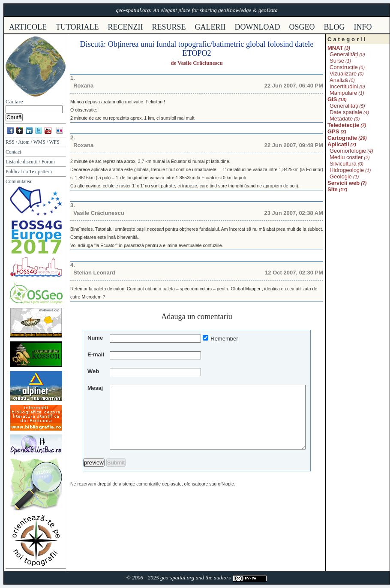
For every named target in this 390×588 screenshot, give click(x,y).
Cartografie (342, 138)
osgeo (302, 27)
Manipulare (343, 93)
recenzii (126, 27)
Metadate (341, 119)
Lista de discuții (22, 162)
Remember (224, 339)
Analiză (339, 80)
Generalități (344, 54)
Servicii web (343, 183)
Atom (24, 142)
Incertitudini (344, 86)
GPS (333, 131)
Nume (95, 338)
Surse (337, 61)
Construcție (344, 67)
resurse (169, 27)
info (363, 27)
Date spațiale (346, 112)
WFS (54, 142)
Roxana (83, 86)
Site (333, 189)
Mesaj (95, 388)
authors (222, 577)
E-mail (96, 354)
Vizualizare (343, 74)
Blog (334, 27)
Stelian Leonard (94, 273)
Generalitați (344, 106)
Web (93, 371)
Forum (48, 162)
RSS (10, 142)
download (258, 27)
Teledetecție (343, 125)
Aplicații (338, 144)
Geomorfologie (348, 151)
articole (28, 27)
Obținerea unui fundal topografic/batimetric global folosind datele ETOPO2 (211, 49)
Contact (13, 152)
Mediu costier (346, 157)
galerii (210, 27)
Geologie (341, 176)
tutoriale (77, 27)
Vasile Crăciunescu (200, 63)
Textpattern (40, 172)
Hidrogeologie (347, 170)
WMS (39, 142)
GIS (332, 99)
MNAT (335, 48)
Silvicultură (343, 164)
